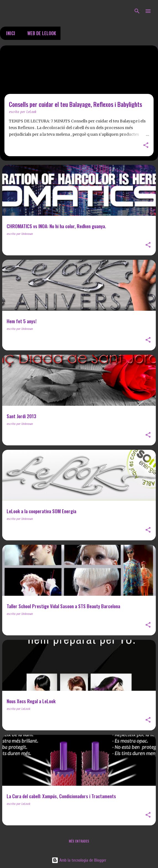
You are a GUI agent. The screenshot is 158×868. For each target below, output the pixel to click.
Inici (9, 33)
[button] (146, 146)
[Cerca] (137, 11)
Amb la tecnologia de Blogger (79, 860)
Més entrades (79, 841)
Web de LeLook (40, 33)
